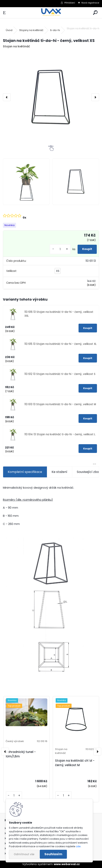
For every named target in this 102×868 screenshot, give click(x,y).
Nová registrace (90, 3)
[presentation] (7, 97)
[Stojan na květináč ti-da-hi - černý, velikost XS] (51, 97)
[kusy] (60, 249)
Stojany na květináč (31, 30)
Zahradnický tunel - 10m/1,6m (21, 754)
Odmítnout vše (24, 854)
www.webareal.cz (67, 864)
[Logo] (51, 13)
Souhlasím (53, 854)
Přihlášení (70, 3)
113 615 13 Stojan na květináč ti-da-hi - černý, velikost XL (61, 344)
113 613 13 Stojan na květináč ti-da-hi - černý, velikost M (60, 404)
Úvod (9, 30)
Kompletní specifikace (25, 472)
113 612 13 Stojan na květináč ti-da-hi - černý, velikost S (60, 374)
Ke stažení (59, 472)
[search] (95, 13)
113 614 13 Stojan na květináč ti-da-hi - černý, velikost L (60, 434)
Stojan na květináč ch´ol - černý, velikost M (75, 763)
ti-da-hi (55, 30)
